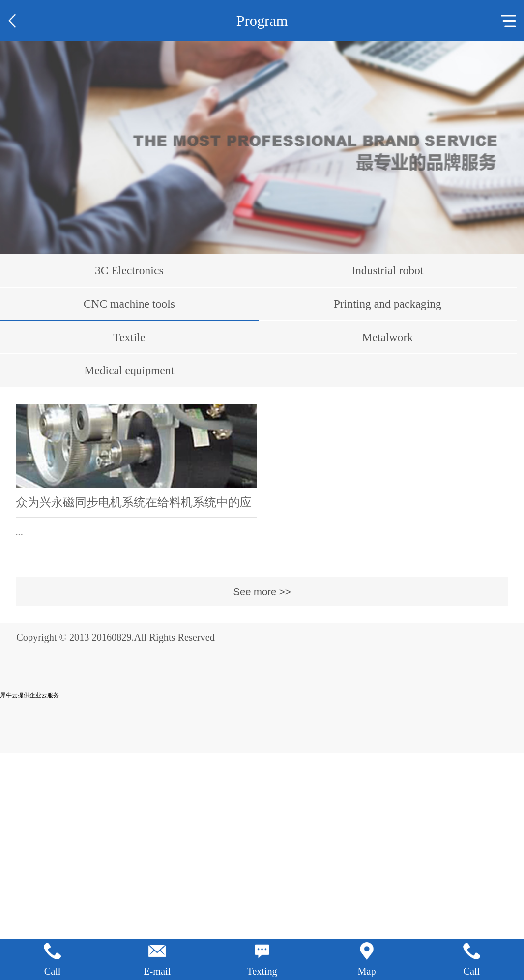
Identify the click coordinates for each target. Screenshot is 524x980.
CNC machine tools (129, 304)
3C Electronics (129, 270)
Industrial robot (387, 270)
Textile (129, 337)
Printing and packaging (388, 304)
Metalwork (388, 337)
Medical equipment (129, 370)
